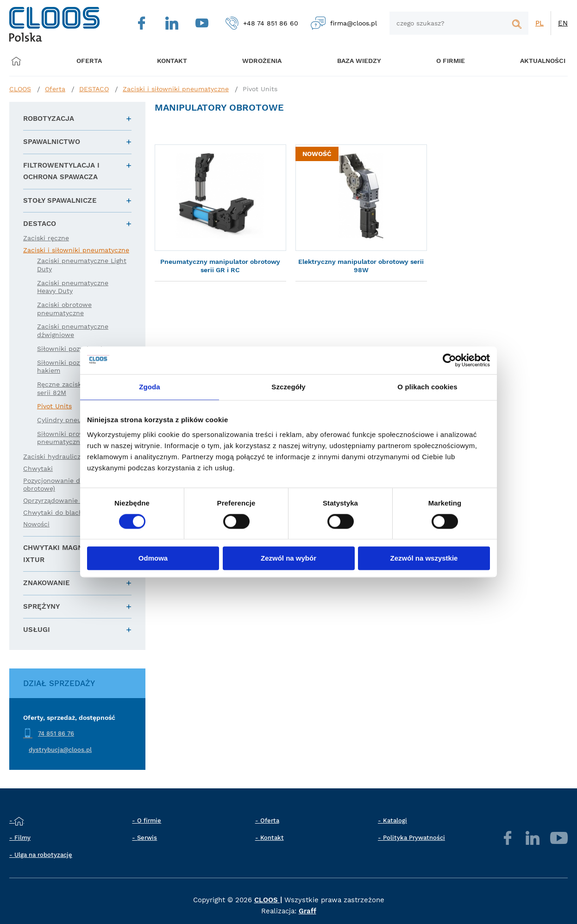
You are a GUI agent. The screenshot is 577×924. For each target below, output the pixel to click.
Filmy (22, 838)
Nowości (36, 524)
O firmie (441, 61)
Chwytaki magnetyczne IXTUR (69, 554)
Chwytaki (38, 468)
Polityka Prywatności (414, 838)
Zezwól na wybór (288, 559)
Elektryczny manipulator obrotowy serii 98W (361, 266)
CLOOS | (268, 900)
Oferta (91, 61)
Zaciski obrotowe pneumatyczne (64, 309)
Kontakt (272, 838)
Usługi (37, 630)
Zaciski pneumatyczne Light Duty (82, 265)
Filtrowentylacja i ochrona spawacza (61, 171)
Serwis (147, 838)
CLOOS (20, 89)
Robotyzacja (49, 119)
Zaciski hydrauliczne (56, 456)
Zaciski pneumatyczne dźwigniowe (73, 331)
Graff (307, 911)
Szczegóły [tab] (288, 387)
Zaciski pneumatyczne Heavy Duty (73, 287)
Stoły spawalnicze (60, 200)
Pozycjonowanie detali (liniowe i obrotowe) (74, 485)
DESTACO (94, 89)
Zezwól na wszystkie (424, 559)
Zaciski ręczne (46, 238)
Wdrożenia (256, 61)
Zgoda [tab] (150, 387)
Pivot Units (260, 89)
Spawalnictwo (52, 142)
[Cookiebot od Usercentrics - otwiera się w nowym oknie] (449, 360)
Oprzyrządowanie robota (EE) (70, 500)
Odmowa (153, 559)
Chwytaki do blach (53, 512)
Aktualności (531, 61)
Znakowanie (47, 583)
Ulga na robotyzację (43, 855)
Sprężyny (41, 606)
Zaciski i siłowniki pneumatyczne (176, 89)
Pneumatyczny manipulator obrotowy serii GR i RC (220, 266)
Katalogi (395, 821)
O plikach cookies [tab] (427, 387)
